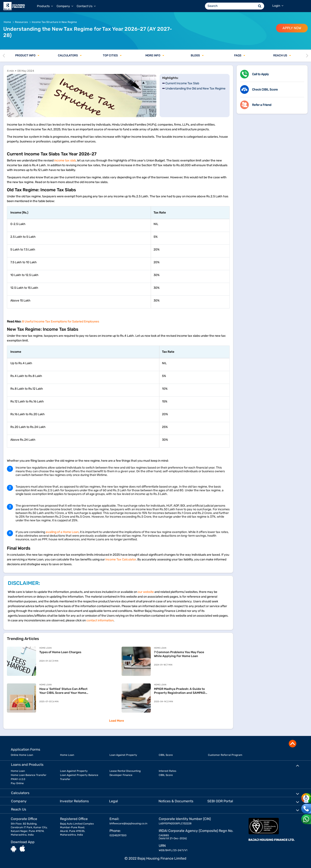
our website (146, 592)
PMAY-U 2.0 (18, 779)
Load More (117, 721)
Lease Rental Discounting (125, 771)
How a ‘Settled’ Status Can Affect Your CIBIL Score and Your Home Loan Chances (63, 691)
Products (45, 6)
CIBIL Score (166, 755)
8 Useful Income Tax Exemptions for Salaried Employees (61, 322)
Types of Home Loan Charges (60, 652)
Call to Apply (260, 74)
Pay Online (17, 783)
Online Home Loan (22, 755)
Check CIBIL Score (265, 90)
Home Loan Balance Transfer (29, 775)
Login (278, 6)
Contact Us (86, 6)
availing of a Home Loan (62, 532)
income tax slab (65, 160)
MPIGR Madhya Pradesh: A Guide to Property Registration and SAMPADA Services (181, 691)
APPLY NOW (292, 28)
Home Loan (67, 755)
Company (65, 6)
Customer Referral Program (225, 755)
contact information (100, 620)
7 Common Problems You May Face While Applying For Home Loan (179, 654)
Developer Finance (121, 775)
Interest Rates (167, 771)
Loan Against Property (123, 755)
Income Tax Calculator (121, 559)
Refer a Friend (262, 105)
